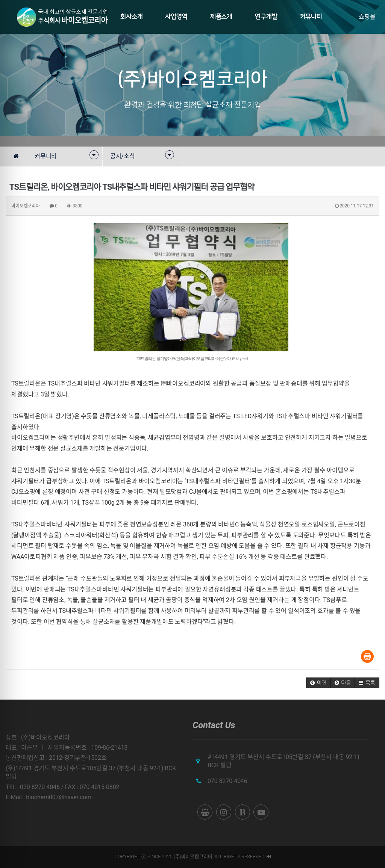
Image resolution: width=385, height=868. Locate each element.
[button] (318, 683)
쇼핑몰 (367, 17)
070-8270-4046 (227, 781)
